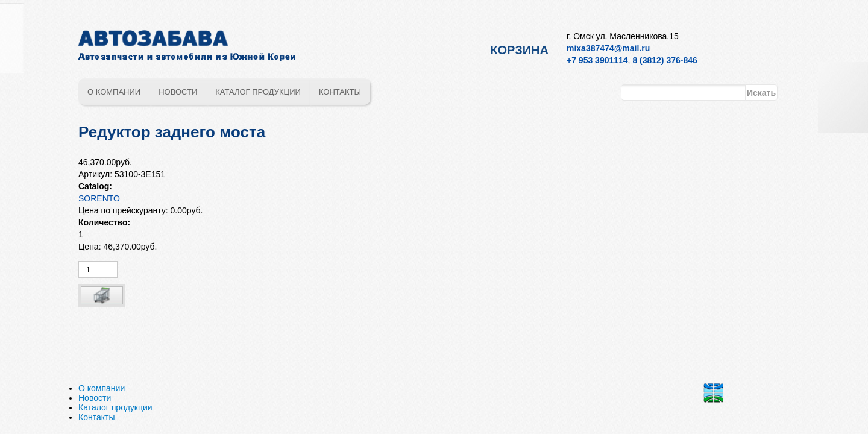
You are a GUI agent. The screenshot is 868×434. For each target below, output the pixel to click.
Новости (178, 92)
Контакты (340, 92)
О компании (114, 92)
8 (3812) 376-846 (665, 60)
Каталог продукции (258, 92)
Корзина (519, 50)
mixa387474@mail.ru (608, 48)
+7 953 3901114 (597, 60)
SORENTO (99, 198)
